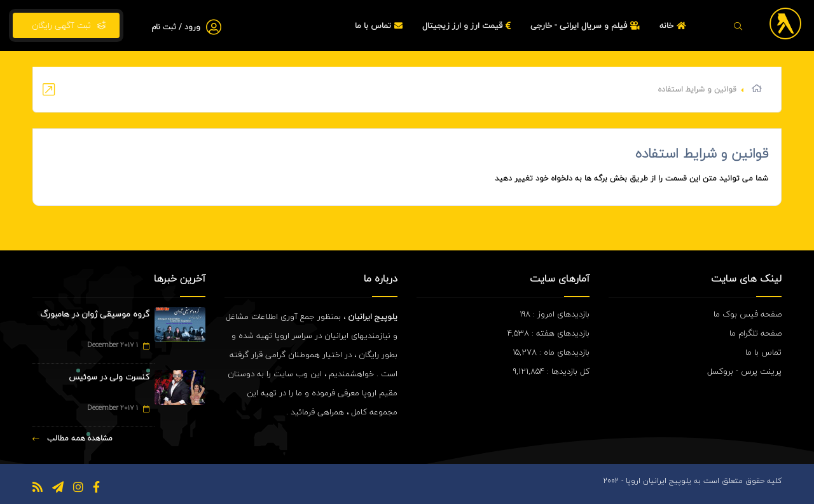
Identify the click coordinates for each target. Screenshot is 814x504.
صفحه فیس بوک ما (748, 314)
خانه (674, 25)
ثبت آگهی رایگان (66, 25)
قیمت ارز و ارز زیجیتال (468, 25)
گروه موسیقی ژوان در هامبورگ (95, 314)
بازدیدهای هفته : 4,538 (548, 333)
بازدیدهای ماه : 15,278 (551, 352)
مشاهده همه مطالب (72, 438)
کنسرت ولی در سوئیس (109, 377)
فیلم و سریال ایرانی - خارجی (587, 25)
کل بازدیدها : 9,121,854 (551, 371)
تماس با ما (380, 25)
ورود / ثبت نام (176, 27)
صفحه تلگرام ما (755, 333)
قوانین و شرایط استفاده (702, 153)
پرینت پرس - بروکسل (744, 371)
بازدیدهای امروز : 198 (555, 314)
